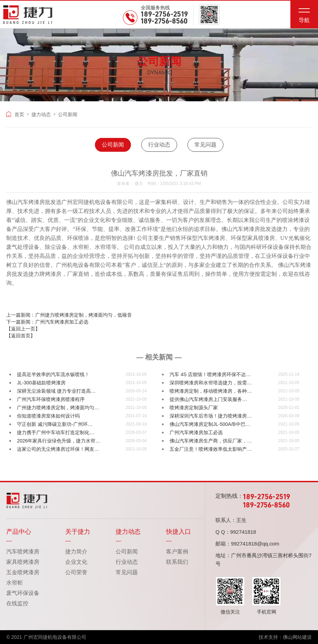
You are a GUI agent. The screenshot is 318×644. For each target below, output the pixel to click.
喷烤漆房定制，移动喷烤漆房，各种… (211, 391)
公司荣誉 (76, 572)
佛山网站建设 (297, 637)
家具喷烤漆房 (23, 562)
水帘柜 (15, 583)
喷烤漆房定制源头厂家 (194, 408)
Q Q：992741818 (236, 532)
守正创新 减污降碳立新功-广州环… (55, 424)
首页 (15, 114)
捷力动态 (41, 114)
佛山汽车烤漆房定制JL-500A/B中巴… (210, 424)
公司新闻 (113, 145)
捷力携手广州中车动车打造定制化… (56, 432)
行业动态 (159, 145)
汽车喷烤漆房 (23, 552)
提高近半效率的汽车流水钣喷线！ (53, 374)
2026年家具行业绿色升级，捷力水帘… (59, 441)
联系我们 (177, 562)
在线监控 (17, 603)
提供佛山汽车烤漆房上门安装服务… (208, 399)
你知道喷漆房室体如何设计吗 (48, 416)
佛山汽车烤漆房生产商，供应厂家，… (211, 441)
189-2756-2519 (164, 15)
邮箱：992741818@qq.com (247, 544)
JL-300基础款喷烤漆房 (41, 383)
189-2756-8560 (164, 21)
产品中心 (19, 532)
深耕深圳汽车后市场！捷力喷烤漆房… (211, 416)
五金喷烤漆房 (23, 572)
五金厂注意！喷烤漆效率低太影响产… (211, 449)
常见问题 (205, 145)
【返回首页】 (21, 336)
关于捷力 (78, 532)
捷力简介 (76, 552)
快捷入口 (179, 532)
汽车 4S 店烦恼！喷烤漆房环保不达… (210, 374)
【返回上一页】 (23, 329)
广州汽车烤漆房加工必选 (196, 432)
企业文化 (76, 562)
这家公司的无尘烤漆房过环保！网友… (58, 449)
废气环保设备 (23, 593)
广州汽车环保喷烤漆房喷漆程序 (51, 399)
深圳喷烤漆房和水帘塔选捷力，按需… (211, 383)
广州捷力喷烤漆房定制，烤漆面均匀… (58, 408)
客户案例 (177, 552)
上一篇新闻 (69, 315)
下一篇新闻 (47, 322)
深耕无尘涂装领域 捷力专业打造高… (56, 391)
